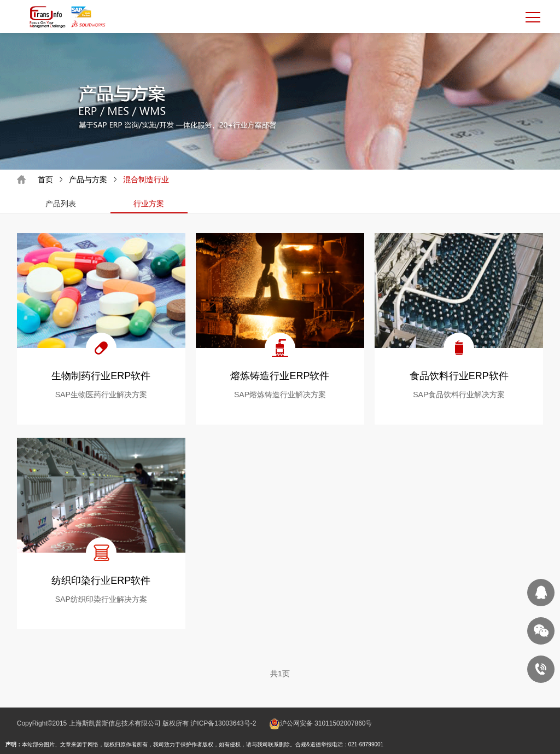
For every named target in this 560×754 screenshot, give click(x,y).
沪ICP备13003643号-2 (223, 723)
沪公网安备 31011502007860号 (326, 723)
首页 (45, 179)
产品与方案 (88, 179)
